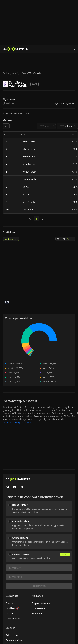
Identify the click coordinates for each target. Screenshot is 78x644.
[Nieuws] (16, 49)
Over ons (11, 603)
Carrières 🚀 (12, 608)
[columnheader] (44, 135)
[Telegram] (22, 487)
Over (27, 113)
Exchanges (8, 73)
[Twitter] (8, 487)
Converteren (38, 608)
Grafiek (18, 113)
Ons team (11, 613)
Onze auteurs (13, 619)
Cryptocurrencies (41, 603)
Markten (7, 113)
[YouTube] (15, 487)
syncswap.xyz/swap (65, 103)
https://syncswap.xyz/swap (17, 422)
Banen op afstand (15, 640)
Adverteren (12, 635)
